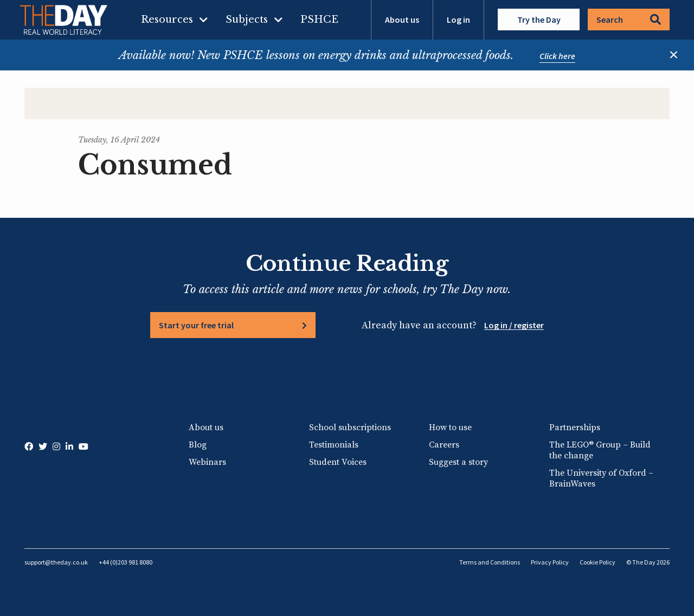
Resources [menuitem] (167, 20)
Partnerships (575, 427)
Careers (444, 445)
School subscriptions (350, 427)
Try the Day (539, 20)
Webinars (207, 462)
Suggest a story (458, 462)
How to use (450, 427)
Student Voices (338, 462)
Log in (458, 20)
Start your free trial (196, 325)
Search (629, 20)
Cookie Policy (597, 562)
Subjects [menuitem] (247, 20)
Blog (198, 445)
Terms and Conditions (490, 562)
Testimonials (334, 445)
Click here (557, 56)
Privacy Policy (550, 562)
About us (402, 20)
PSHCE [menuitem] (319, 20)
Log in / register (514, 325)
